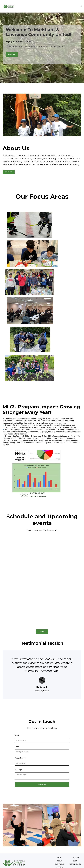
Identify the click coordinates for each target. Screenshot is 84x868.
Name (17, 735)
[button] (81, 6)
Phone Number (21, 758)
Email (17, 747)
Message (18, 770)
